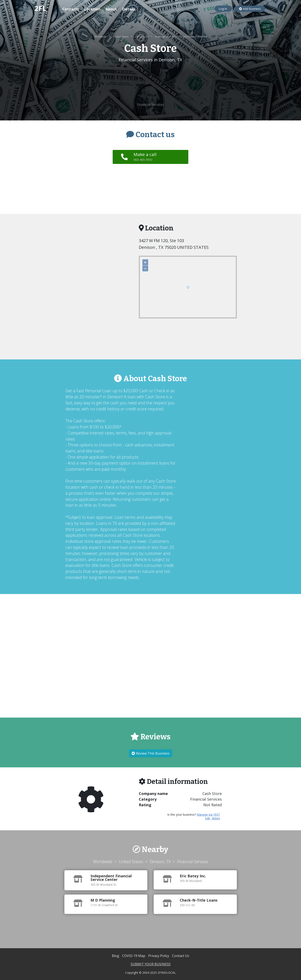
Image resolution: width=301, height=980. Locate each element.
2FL (40, 8)
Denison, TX (142, 36)
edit (208, 818)
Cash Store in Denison (194, 36)
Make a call (145, 157)
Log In (223, 9)
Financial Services (165, 36)
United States (121, 36)
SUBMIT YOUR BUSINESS (151, 964)
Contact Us (181, 956)
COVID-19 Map (134, 956)
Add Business (250, 9)
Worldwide (101, 36)
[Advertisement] (151, 83)
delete (216, 818)
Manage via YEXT (208, 815)
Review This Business (151, 753)
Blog (116, 956)
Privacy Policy (159, 956)
